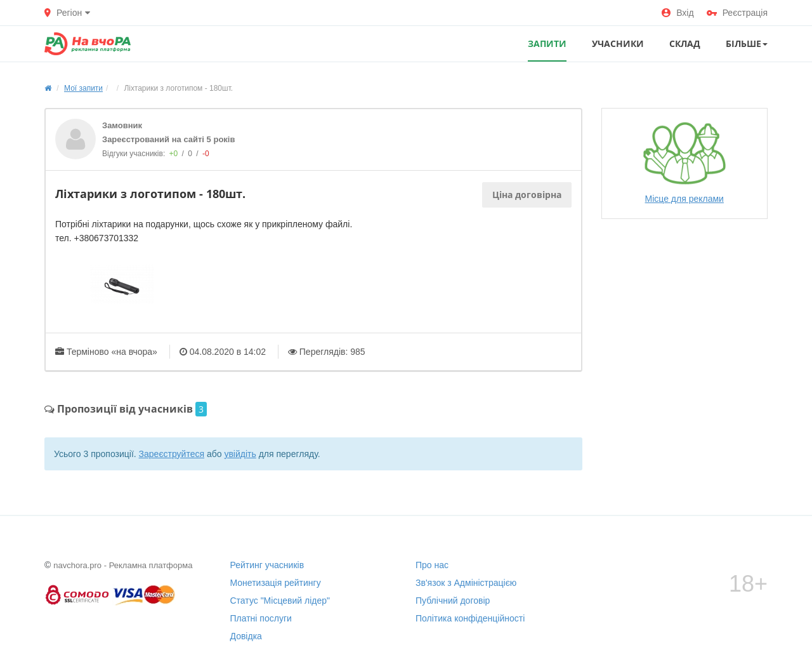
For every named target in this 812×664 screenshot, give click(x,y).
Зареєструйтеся (172, 454)
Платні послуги (261, 618)
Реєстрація (737, 13)
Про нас (432, 565)
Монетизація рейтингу (276, 583)
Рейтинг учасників (267, 565)
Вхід (678, 13)
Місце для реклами (684, 163)
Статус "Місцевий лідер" (280, 601)
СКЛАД (685, 43)
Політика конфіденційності (470, 618)
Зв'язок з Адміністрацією (466, 583)
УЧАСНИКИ (618, 43)
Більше (747, 43)
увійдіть (240, 454)
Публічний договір (453, 601)
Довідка (246, 636)
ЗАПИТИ (547, 43)
